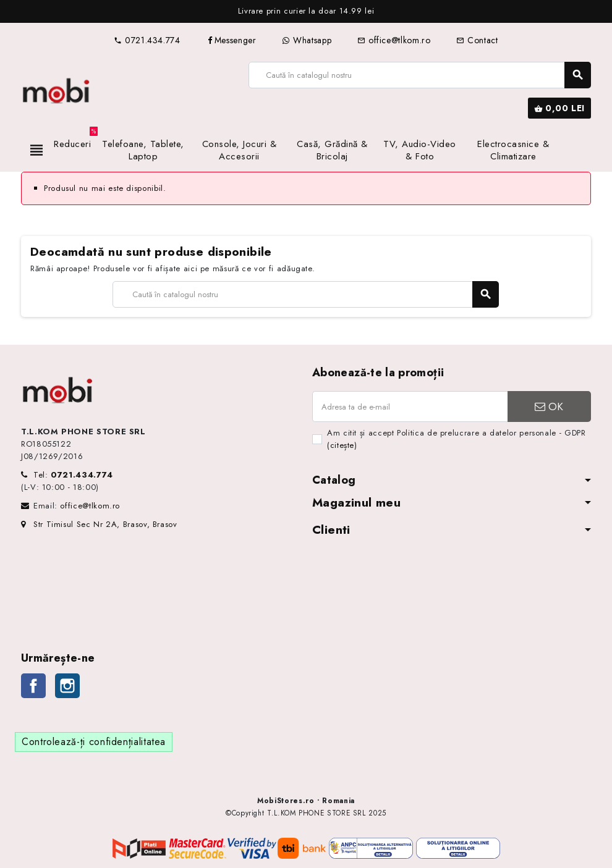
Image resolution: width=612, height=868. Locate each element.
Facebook (33, 686)
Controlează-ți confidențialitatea (94, 742)
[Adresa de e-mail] (410, 407)
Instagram (67, 686)
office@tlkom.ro (394, 40)
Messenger (232, 40)
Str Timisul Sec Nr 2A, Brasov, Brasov (99, 524)
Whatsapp (307, 40)
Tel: (73, 475)
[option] (306, 11)
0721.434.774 (147, 40)
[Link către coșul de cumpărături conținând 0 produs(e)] (559, 108)
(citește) (342, 445)
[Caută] (419, 75)
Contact (477, 40)
